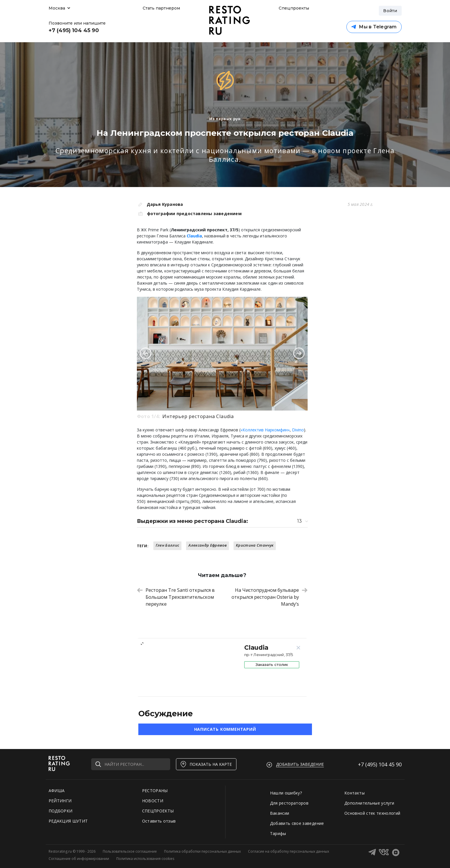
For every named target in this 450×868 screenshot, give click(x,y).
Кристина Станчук (255, 545)
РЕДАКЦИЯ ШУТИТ (68, 821)
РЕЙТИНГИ (60, 801)
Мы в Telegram (374, 27)
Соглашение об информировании (79, 859)
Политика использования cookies (145, 859)
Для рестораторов (289, 803)
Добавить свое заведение (297, 823)
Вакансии (280, 813)
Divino (298, 430)
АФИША (57, 791)
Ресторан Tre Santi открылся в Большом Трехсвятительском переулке (176, 597)
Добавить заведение (300, 764)
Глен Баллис (168, 545)
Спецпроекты (293, 8)
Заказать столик (272, 664)
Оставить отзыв (159, 821)
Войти (390, 11)
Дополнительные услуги (369, 803)
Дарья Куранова (165, 204)
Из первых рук (225, 119)
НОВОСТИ (153, 801)
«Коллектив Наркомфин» (265, 430)
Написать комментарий (225, 729)
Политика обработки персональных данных (202, 851)
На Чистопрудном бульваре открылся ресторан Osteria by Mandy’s (270, 597)
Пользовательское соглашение (130, 851)
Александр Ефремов (207, 545)
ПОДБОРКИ (61, 811)
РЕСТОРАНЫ (155, 791)
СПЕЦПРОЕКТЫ (158, 811)
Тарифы (278, 833)
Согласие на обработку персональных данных (289, 851)
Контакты (355, 793)
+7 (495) (380, 764)
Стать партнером (161, 8)
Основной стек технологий (372, 813)
